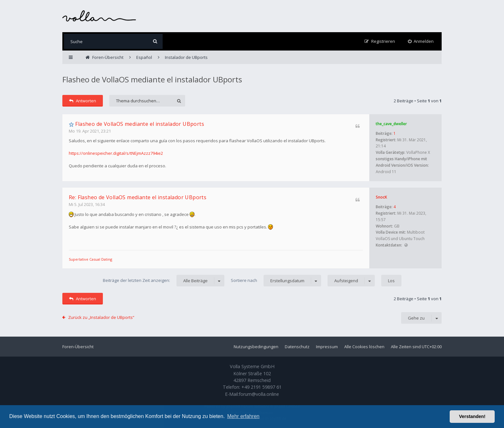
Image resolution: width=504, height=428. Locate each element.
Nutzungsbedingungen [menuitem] (256, 347)
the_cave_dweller (391, 124)
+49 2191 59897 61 (261, 387)
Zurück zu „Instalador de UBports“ (101, 317)
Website (406, 245)
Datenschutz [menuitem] (297, 347)
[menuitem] (421, 41)
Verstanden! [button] (472, 416)
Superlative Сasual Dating (90, 259)
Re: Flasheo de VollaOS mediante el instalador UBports (138, 197)
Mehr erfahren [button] (243, 416)
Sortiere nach (276, 281)
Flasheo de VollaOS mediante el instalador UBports (152, 79)
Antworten (83, 101)
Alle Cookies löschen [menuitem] (364, 347)
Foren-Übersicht (78, 347)
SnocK (381, 197)
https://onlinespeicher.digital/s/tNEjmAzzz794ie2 (116, 153)
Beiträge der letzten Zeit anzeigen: (164, 281)
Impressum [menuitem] (327, 347)
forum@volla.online (259, 394)
